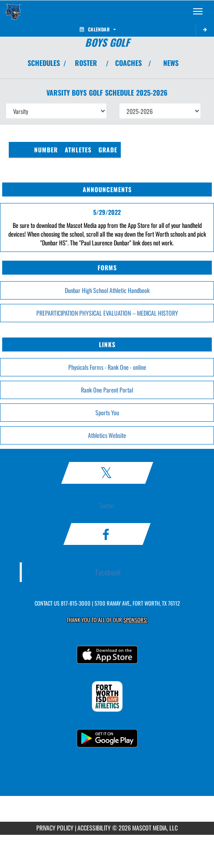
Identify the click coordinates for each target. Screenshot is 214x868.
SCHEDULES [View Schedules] (44, 63)
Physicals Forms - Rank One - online (107, 367)
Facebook (108, 572)
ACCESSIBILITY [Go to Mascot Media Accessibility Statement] (94, 828)
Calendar (98, 29)
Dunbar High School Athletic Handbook (107, 290)
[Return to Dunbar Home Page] (13, 11)
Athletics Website (107, 435)
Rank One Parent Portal (107, 390)
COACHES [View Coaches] (128, 63)
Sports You (107, 412)
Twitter (107, 505)
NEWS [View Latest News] (171, 63)
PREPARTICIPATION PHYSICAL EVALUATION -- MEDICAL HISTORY (107, 313)
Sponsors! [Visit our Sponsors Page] (135, 620)
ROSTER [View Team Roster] (86, 63)
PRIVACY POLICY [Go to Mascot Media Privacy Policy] (55, 828)
